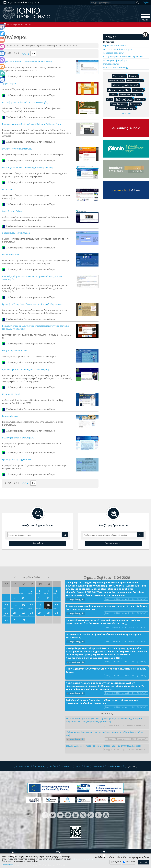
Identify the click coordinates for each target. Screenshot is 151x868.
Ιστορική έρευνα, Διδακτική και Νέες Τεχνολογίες (25, 102)
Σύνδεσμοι (26, 24)
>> (56, 577)
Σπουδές (52, 766)
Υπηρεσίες (65, 766)
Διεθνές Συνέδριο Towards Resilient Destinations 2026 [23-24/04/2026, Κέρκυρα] (103, 746)
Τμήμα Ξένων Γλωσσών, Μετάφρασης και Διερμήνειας (27, 62)
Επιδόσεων (130, 862)
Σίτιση (110, 99)
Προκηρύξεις (136, 104)
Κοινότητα (39, 766)
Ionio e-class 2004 (10, 255)
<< (24, 54)
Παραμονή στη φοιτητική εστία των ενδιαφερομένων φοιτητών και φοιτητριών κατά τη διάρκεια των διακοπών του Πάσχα (103, 622)
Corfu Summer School (12, 211)
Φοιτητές (98, 766)
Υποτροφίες (120, 76)
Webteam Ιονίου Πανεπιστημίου (118, 49)
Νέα (88, 766)
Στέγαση (114, 95)
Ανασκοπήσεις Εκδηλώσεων (131, 95)
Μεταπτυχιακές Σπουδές (126, 85)
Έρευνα (78, 766)
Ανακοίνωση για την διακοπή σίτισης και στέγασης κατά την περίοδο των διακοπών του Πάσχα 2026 (107, 608)
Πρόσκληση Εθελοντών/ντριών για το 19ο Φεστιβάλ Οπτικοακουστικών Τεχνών (106, 670)
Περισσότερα (8, 865)
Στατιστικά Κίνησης (112, 64)
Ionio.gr (13, 24)
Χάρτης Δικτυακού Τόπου (115, 46)
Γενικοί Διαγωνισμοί (120, 104)
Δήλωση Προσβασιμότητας (115, 60)
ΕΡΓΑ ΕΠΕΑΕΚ (8, 189)
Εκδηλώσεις (124, 99)
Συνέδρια (139, 90)
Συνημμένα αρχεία (76, 599)
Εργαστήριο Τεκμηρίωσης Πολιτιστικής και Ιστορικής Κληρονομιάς (32, 304)
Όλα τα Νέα (126, 113)
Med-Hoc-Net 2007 (11, 394)
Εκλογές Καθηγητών (136, 80)
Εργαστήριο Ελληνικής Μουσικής (17, 460)
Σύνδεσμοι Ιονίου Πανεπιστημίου (19, 46)
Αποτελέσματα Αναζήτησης (115, 68)
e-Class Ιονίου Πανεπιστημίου (16, 233)
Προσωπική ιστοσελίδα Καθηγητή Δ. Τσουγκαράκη (25, 369)
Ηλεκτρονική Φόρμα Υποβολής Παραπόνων (123, 57)
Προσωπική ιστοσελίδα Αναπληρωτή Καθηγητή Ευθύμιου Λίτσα (31, 124)
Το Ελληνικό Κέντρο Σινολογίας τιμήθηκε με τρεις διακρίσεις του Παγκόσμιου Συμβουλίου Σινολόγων (102, 702)
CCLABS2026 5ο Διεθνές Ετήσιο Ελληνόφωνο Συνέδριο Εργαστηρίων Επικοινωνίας (103, 636)
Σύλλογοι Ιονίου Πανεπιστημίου (17, 149)
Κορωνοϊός (141, 99)
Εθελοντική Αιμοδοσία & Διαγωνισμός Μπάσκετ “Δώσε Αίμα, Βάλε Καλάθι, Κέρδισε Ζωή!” (104, 734)
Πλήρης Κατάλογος (113, 543)
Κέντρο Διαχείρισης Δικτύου (15, 351)
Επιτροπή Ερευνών (11, 416)
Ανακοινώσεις (117, 80)
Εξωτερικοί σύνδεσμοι (47, 46)
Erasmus (134, 76)
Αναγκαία (117, 862)
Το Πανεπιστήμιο (23, 766)
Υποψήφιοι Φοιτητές (116, 766)
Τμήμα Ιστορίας (9, 83)
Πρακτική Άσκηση (126, 108)
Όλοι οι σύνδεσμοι (68, 46)
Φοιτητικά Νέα (120, 90)
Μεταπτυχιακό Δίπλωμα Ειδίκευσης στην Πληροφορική (28, 167)
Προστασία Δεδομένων (114, 53)
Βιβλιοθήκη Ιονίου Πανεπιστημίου (18, 438)
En (146, 2)
